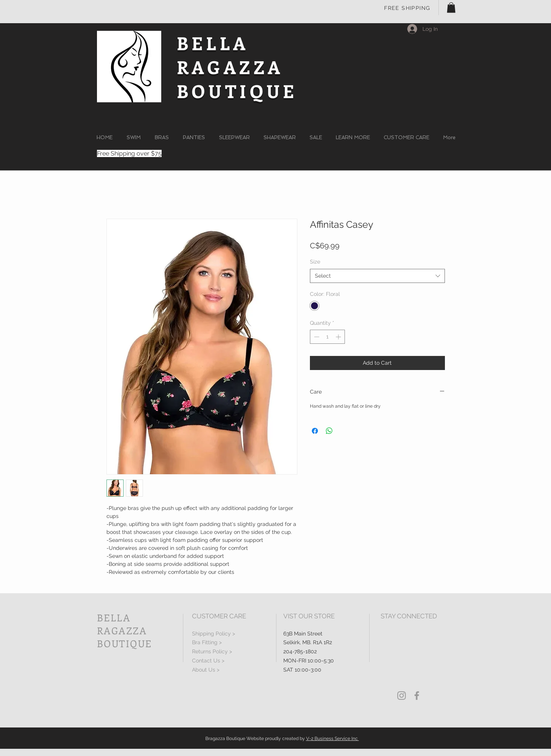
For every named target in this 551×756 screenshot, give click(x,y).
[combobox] (377, 276)
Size (315, 262)
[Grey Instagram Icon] (402, 696)
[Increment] (339, 337)
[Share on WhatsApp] (329, 431)
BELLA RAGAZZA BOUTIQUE (237, 67)
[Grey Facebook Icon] (417, 696)
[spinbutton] (327, 337)
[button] (451, 7)
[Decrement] (316, 337)
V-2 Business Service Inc (333, 739)
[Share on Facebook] (315, 431)
